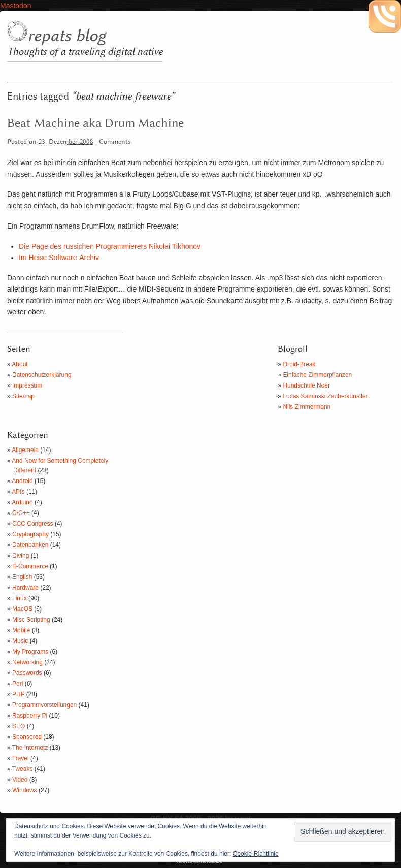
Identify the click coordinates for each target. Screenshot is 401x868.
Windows (25, 790)
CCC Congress (33, 524)
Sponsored (27, 737)
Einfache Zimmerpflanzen (317, 375)
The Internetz (30, 748)
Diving (21, 556)
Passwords (27, 673)
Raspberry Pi (30, 716)
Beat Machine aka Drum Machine (95, 123)
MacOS (22, 609)
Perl (18, 684)
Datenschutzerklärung (42, 375)
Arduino (22, 502)
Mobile (21, 630)
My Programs (30, 652)
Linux (20, 598)
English (22, 577)
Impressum (27, 385)
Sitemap (23, 396)
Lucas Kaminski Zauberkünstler (325, 396)
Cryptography (30, 534)
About (20, 364)
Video (20, 780)
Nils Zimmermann (307, 407)
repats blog (66, 36)
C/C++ (21, 513)
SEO (19, 726)
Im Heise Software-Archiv (59, 258)
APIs (18, 492)
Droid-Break (299, 364)
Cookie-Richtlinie (256, 854)
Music (20, 641)
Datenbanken (30, 545)
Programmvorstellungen (44, 705)
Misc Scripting (31, 620)
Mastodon (15, 6)
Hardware (25, 588)
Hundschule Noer (306, 385)
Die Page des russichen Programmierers (110, 246)
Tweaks (23, 769)
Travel (21, 758)
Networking (27, 662)
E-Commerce (30, 566)
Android (22, 481)
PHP (18, 694)
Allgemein (25, 450)
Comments (115, 142)
